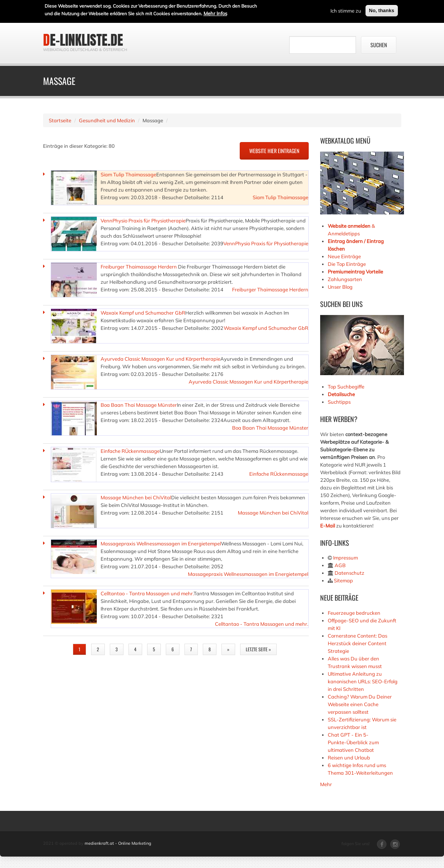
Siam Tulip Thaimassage (128, 174)
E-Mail (328, 526)
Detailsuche (341, 394)
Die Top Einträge (347, 264)
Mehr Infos (215, 12)
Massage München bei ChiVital (136, 497)
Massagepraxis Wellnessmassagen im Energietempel (161, 543)
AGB (340, 565)
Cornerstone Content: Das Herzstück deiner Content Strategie (357, 643)
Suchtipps (339, 402)
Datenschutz (349, 573)
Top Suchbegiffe (346, 387)
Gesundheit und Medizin (107, 120)
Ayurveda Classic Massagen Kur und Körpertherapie (160, 359)
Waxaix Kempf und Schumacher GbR (143, 313)
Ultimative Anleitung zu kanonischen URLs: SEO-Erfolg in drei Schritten (363, 681)
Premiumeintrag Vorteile (355, 272)
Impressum (345, 558)
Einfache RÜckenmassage (130, 451)
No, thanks (381, 9)
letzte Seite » (258, 649)
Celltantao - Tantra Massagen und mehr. (147, 593)
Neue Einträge (344, 256)
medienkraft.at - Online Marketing (118, 843)
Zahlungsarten (345, 279)
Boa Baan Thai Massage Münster (139, 405)
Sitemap (343, 580)
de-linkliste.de (83, 40)
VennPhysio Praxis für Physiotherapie (143, 221)
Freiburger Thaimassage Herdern (139, 267)
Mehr (326, 784)
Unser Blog (341, 287)
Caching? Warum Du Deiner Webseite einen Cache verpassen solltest (360, 704)
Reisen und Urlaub (349, 758)
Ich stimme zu (346, 10)
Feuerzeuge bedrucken (354, 613)
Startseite (60, 120)
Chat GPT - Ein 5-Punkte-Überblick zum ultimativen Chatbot (353, 742)
